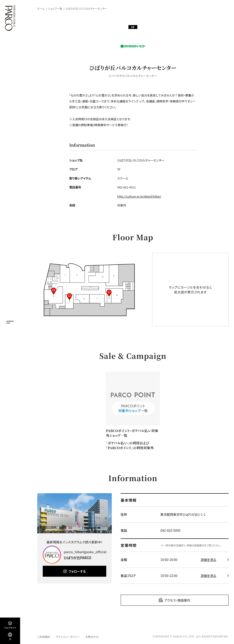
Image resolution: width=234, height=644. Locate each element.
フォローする (77, 571)
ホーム (41, 8)
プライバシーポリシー (68, 637)
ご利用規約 (44, 637)
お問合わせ (92, 637)
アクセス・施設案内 (177, 600)
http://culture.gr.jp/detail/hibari (139, 196)
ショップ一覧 (55, 8)
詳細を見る (209, 560)
